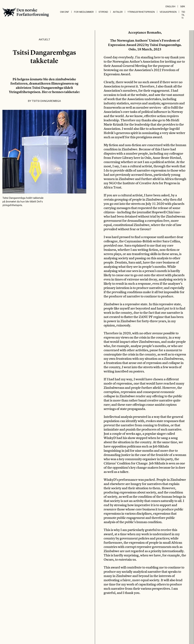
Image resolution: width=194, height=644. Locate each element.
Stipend (103, 12)
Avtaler (118, 12)
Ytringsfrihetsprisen (141, 12)
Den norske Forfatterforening (26, 12)
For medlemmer (84, 12)
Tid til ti (183, 15)
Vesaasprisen (168, 12)
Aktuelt (44, 39)
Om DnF (65, 12)
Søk (183, 6)
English (170, 6)
